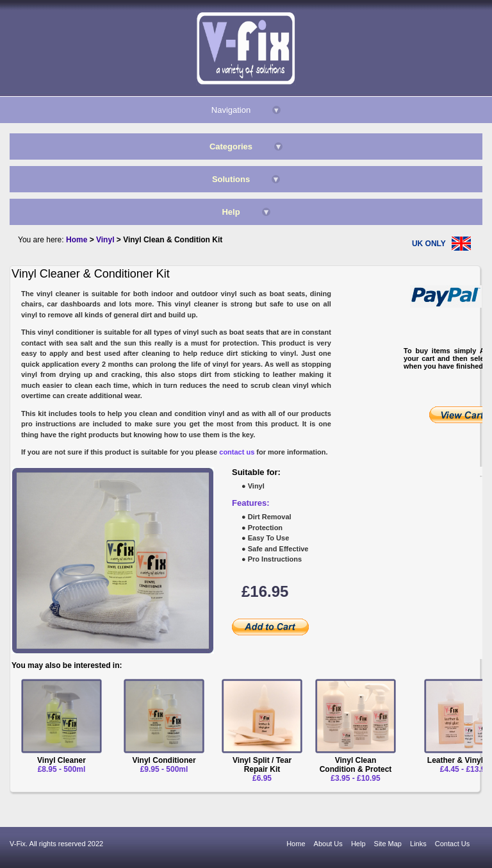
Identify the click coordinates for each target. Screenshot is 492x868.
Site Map (388, 844)
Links (418, 844)
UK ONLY (429, 244)
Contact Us (452, 844)
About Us (328, 844)
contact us (237, 452)
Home (296, 844)
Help (358, 844)
